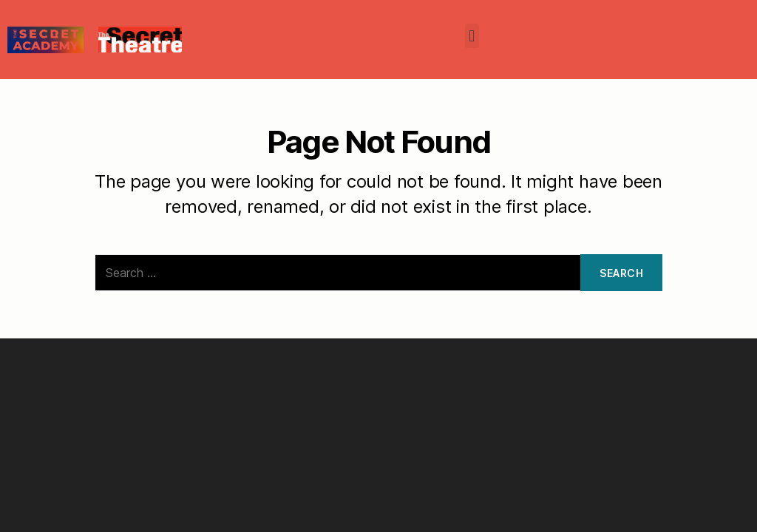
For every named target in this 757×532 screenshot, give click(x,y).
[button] (472, 36)
